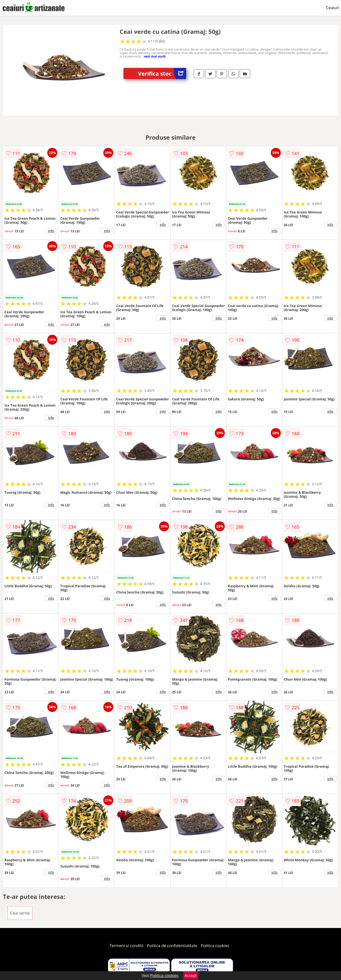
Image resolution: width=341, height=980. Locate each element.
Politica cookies (215, 946)
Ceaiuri (333, 8)
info (51, 231)
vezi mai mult (155, 56)
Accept (191, 976)
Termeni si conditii (127, 946)
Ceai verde (20, 913)
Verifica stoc (162, 74)
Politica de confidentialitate (172, 946)
